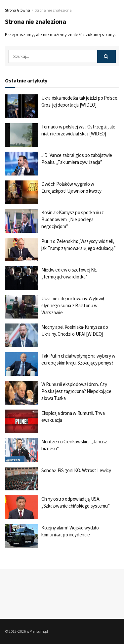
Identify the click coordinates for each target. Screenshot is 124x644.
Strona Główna (18, 10)
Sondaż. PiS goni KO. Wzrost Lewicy (76, 470)
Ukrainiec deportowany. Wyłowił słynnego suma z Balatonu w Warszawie (73, 305)
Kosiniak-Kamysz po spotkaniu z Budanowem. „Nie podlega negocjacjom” (73, 219)
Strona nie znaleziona (53, 10)
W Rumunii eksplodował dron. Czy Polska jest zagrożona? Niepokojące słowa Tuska (76, 391)
